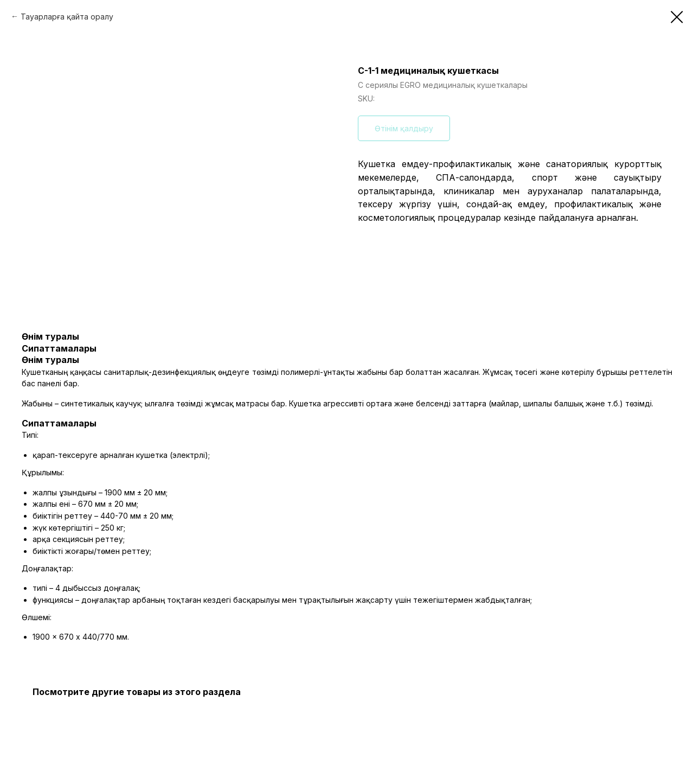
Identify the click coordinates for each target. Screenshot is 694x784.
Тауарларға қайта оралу (67, 17)
